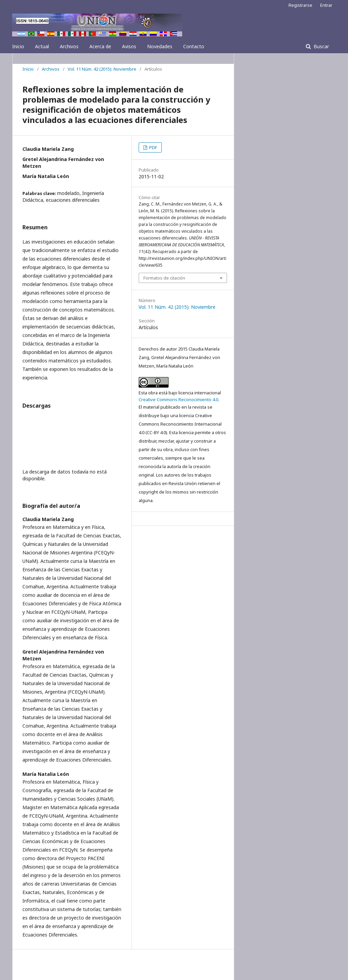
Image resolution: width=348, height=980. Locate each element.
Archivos (69, 46)
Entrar (326, 5)
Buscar (321, 46)
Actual (42, 46)
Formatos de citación (164, 278)
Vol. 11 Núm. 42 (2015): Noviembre (102, 69)
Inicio (18, 46)
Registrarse (300, 5)
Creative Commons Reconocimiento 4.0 (178, 399)
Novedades (160, 46)
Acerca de (100, 46)
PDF (153, 147)
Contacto (194, 46)
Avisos (129, 46)
